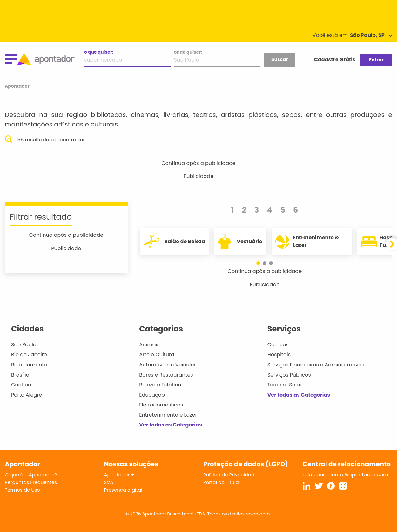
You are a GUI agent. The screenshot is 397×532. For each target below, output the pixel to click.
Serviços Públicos (289, 375)
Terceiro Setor (285, 385)
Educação (152, 395)
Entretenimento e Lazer (168, 415)
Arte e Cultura (157, 355)
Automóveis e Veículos (168, 365)
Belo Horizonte (29, 365)
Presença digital (123, 490)
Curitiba (21, 385)
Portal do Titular (222, 482)
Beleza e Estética (160, 385)
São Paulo (24, 345)
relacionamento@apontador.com (346, 475)
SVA (109, 482)
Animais (149, 345)
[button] (258, 263)
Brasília (20, 375)
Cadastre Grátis (335, 60)
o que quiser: (99, 52)
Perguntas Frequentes (31, 482)
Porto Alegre (27, 395)
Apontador (17, 86)
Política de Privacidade (230, 475)
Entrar (376, 60)
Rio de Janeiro (29, 355)
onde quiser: (188, 52)
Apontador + (119, 475)
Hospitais (279, 355)
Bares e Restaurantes (166, 375)
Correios (278, 345)
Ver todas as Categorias (171, 425)
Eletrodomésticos (161, 405)
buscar (279, 59)
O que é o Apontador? (31, 475)
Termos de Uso (22, 490)
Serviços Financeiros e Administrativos (316, 365)
